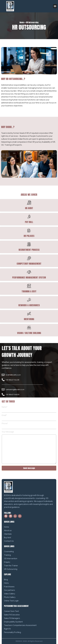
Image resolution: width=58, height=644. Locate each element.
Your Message (29, 447)
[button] (55, 6)
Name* (29, 409)
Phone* (29, 425)
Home (22, 22)
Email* (29, 417)
